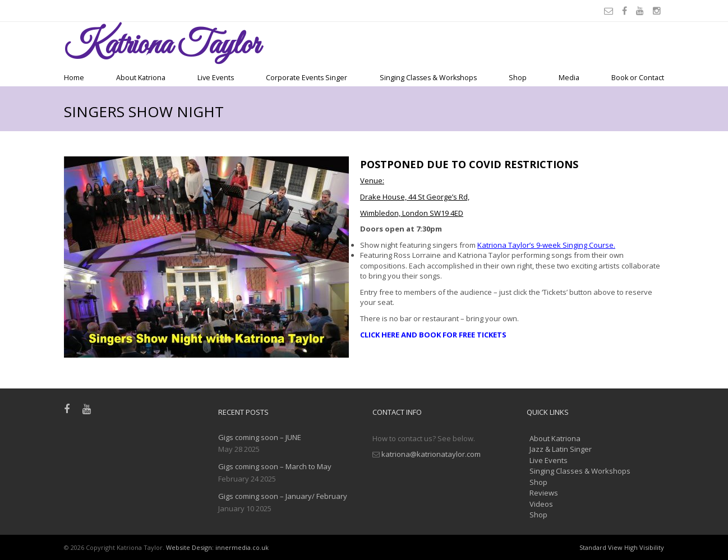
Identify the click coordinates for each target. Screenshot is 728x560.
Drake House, (384, 197)
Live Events (216, 78)
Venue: (372, 181)
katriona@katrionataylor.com (431, 454)
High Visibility (644, 547)
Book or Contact (638, 78)
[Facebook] (626, 11)
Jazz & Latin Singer (561, 449)
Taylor (162, 46)
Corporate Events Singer (307, 78)
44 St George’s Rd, (439, 197)
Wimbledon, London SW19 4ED (412, 213)
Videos (541, 504)
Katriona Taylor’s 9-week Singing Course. (546, 245)
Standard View (601, 547)
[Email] (610, 11)
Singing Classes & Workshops (428, 78)
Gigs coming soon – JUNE (260, 437)
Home (74, 78)
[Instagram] (658, 11)
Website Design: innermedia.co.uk (217, 547)
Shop (518, 78)
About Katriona (141, 78)
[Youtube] (642, 11)
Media (569, 78)
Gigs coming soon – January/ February (283, 496)
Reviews (544, 493)
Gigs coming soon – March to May (275, 466)
